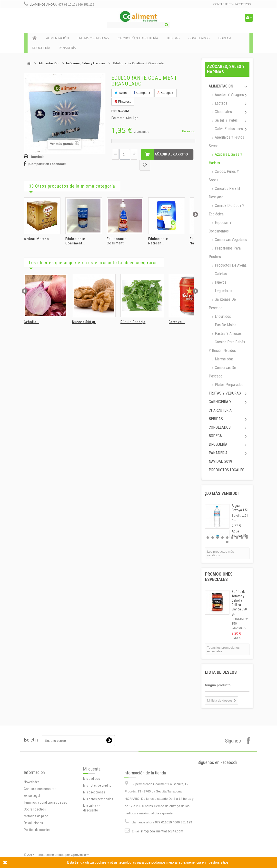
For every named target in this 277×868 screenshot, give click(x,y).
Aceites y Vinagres (229, 95)
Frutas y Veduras (225, 393)
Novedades (32, 817)
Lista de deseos (221, 672)
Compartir (142, 93)
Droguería (218, 444)
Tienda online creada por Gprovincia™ (62, 855)
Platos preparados (229, 385)
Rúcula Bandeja (133, 322)
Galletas (220, 274)
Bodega (215, 436)
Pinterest (123, 101)
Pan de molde (225, 325)
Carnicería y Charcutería (220, 406)
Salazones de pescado (222, 304)
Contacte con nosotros (232, 4)
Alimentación (49, 63)
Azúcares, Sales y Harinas (85, 63)
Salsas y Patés (226, 120)
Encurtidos (222, 316)
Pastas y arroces (228, 333)
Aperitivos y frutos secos (226, 142)
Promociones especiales (219, 577)
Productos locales (227, 470)
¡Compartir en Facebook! (47, 164)
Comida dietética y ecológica (227, 210)
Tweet (121, 93)
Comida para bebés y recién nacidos (227, 346)
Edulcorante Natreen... (158, 241)
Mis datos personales (98, 826)
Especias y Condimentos (220, 227)
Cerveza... (177, 322)
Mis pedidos (92, 805)
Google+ (165, 93)
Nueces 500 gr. (84, 322)
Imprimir (38, 157)
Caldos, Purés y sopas (224, 176)
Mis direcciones (94, 819)
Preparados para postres (225, 252)
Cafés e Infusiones (228, 129)
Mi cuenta (92, 796)
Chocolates (223, 112)
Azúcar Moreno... (38, 239)
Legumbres (223, 291)
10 (227, 542)
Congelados (220, 427)
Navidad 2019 (220, 461)
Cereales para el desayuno (224, 193)
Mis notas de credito (97, 812)
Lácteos (221, 103)
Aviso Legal (32, 831)
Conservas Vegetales (230, 240)
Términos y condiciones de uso (46, 838)
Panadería (218, 453)
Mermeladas (224, 359)
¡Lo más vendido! (222, 493)
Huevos (220, 282)
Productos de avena (230, 265)
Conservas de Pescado (222, 372)
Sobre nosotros (35, 845)
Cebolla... (32, 322)
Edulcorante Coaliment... (75, 241)
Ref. (114, 111)
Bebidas (216, 419)
